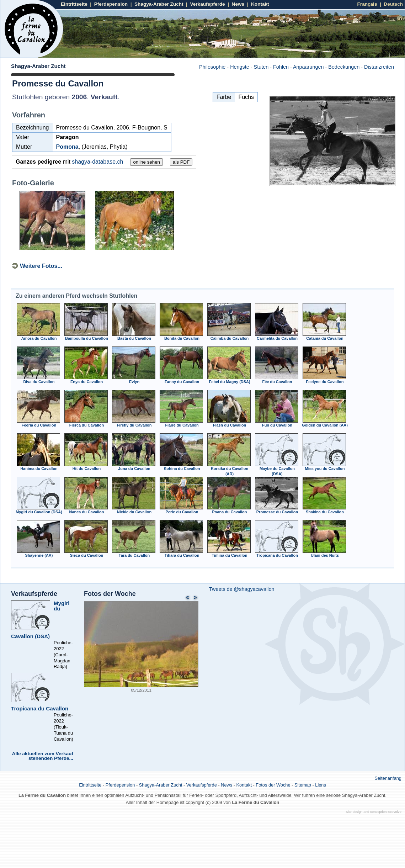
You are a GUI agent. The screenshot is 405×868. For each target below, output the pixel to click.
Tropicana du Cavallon (40, 708)
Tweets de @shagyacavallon (242, 589)
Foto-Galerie (33, 183)
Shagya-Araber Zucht (159, 4)
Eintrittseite (74, 4)
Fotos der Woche (110, 594)
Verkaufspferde (207, 4)
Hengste (240, 67)
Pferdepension (111, 4)
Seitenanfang (388, 778)
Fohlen (281, 67)
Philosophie (212, 67)
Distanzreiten (379, 67)
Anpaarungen (308, 67)
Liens (321, 785)
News (238, 4)
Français (367, 4)
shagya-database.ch (97, 162)
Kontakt (260, 4)
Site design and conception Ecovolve (374, 812)
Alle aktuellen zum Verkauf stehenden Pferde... (43, 756)
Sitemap (303, 785)
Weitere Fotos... (41, 266)
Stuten (261, 67)
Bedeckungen (344, 67)
